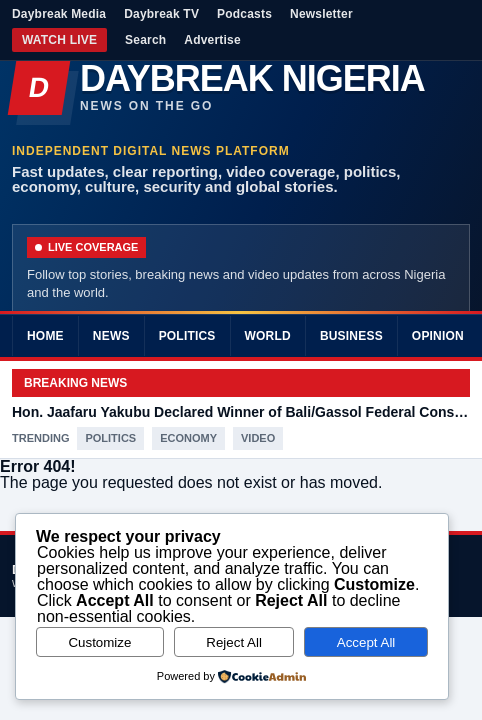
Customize (99, 642)
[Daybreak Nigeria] (241, 88)
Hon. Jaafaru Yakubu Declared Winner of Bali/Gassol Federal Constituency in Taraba (241, 412)
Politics (187, 336)
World (268, 336)
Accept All (366, 642)
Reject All (234, 642)
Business (351, 336)
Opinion (438, 336)
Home (45, 336)
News (111, 336)
